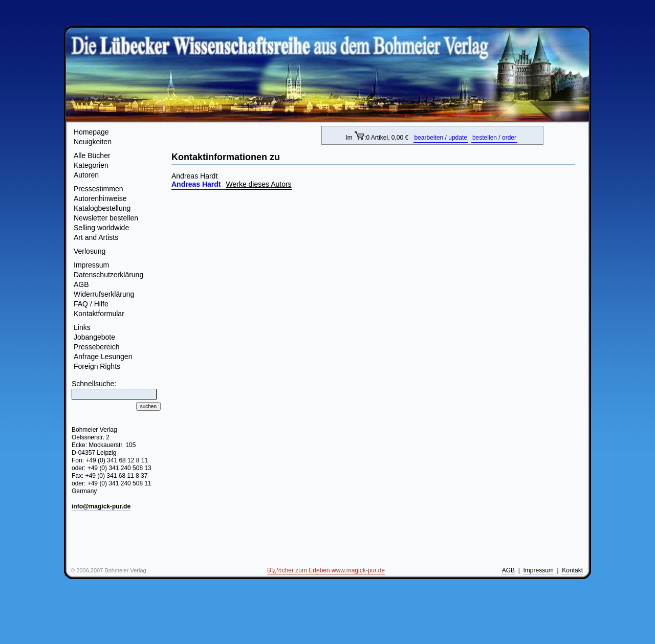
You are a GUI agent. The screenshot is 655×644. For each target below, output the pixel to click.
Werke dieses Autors (258, 184)
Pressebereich (97, 347)
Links (82, 327)
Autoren (86, 175)
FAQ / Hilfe (91, 304)
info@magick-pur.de (101, 506)
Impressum (91, 265)
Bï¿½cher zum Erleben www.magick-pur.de (326, 570)
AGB (81, 284)
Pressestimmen (98, 189)
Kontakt (572, 570)
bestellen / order (494, 138)
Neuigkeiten (93, 142)
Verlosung (90, 251)
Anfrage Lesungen (103, 357)
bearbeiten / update (441, 138)
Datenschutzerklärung (108, 275)
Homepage (91, 132)
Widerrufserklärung (104, 294)
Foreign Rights (97, 366)
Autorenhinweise (100, 198)
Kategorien (91, 165)
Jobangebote (94, 337)
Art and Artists (96, 237)
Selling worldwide (101, 228)
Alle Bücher (92, 156)
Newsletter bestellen (106, 218)
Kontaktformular (99, 314)
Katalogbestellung (102, 208)
